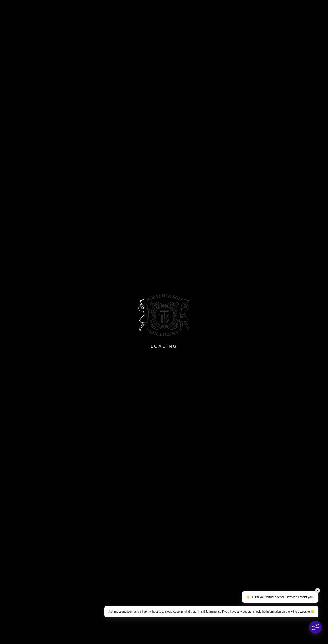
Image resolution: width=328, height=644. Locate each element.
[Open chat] (315, 627)
